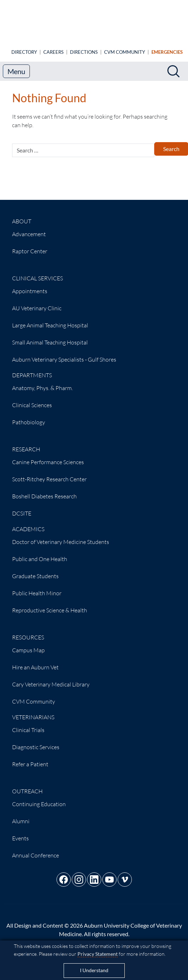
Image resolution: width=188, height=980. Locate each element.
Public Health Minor (37, 587)
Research (26, 444)
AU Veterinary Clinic (37, 302)
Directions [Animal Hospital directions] (84, 46)
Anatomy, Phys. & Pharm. (42, 382)
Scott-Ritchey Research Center (49, 473)
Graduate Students (35, 570)
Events (20, 833)
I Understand (94, 970)
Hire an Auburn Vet (35, 662)
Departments (32, 369)
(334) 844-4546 (146, 937)
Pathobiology (29, 416)
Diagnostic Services (36, 741)
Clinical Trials (28, 724)
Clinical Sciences (32, 399)
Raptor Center (30, 245)
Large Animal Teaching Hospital (50, 320)
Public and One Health (40, 553)
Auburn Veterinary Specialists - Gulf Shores (64, 354)
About (22, 216)
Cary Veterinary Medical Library (51, 679)
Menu (16, 66)
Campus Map (28, 644)
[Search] (173, 66)
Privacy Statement (98, 954)
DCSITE (22, 508)
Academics (28, 523)
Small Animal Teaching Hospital (50, 337)
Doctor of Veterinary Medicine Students (61, 536)
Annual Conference (36, 850)
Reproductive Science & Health (50, 605)
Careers (53, 46)
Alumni (21, 815)
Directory (24, 46)
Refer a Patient (30, 758)
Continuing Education (39, 798)
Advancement (29, 228)
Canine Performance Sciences (48, 456)
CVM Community (125, 46)
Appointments (30, 285)
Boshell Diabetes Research (44, 491)
